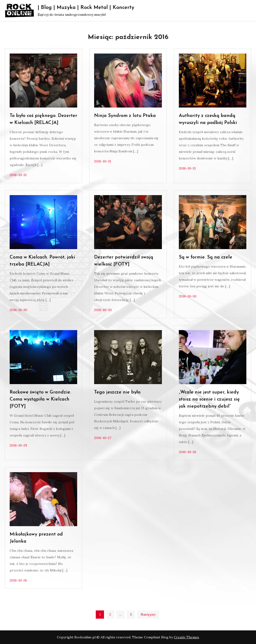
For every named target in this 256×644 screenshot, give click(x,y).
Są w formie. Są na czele (206, 257)
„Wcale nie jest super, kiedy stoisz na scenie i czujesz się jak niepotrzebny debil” (209, 399)
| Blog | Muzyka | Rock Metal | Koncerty (86, 8)
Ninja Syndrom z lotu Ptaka (125, 116)
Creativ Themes (186, 637)
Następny (148, 614)
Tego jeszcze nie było (117, 392)
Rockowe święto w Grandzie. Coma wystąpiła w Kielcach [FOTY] (40, 399)
